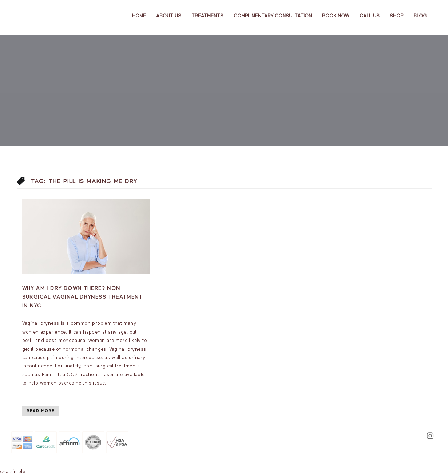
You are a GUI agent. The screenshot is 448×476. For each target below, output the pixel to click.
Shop (397, 16)
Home (139, 16)
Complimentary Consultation (273, 16)
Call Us (370, 16)
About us (169, 16)
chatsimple (13, 472)
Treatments (207, 16)
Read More (41, 411)
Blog (420, 16)
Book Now (336, 16)
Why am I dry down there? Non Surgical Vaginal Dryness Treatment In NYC (83, 297)
